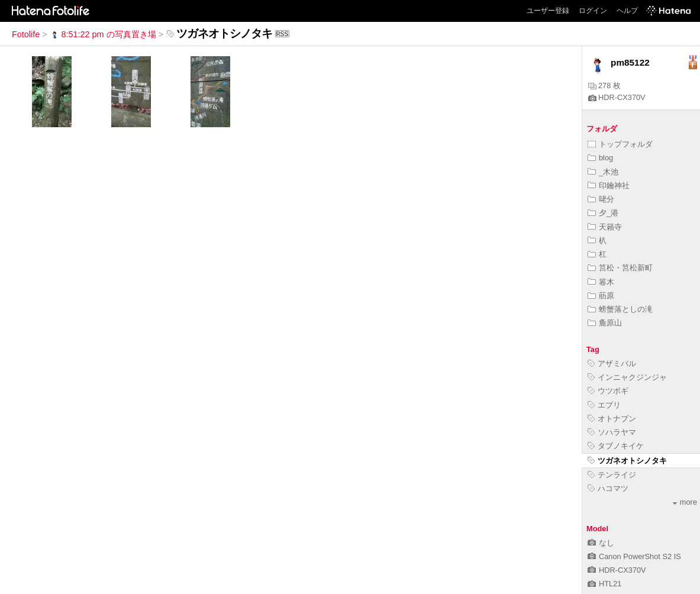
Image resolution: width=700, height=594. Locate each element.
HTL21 (604, 584)
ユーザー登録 (548, 11)
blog (600, 158)
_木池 (603, 172)
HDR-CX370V (617, 97)
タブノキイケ (616, 446)
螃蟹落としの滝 (620, 309)
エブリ (604, 405)
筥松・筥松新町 (620, 268)
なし (601, 543)
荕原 (601, 296)
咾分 (601, 199)
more (685, 502)
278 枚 (604, 85)
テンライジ (612, 475)
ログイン (593, 11)
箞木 (601, 282)
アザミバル (612, 364)
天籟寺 (605, 227)
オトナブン (612, 419)
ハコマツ (608, 488)
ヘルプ (627, 11)
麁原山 (605, 323)
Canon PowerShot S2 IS (634, 556)
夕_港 (603, 213)
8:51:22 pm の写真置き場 (103, 34)
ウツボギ (608, 391)
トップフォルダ (620, 144)
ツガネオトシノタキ (627, 461)
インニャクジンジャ (627, 377)
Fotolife (26, 34)
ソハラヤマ (612, 432)
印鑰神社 (609, 185)
